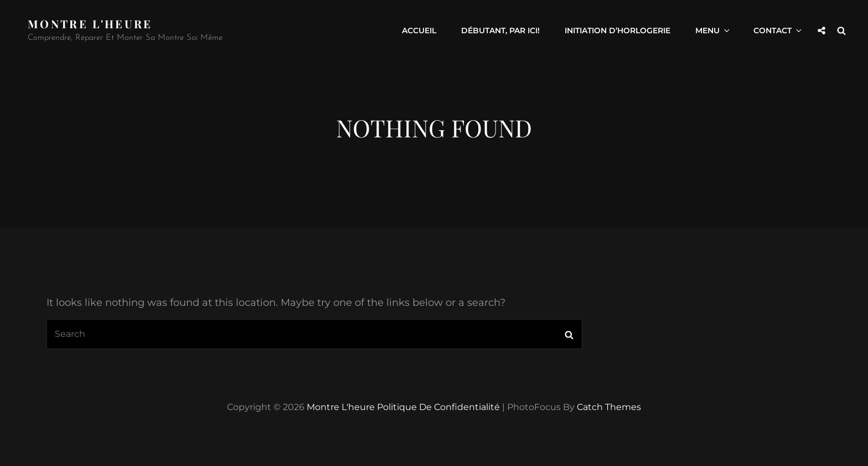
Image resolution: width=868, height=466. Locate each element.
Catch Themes (609, 407)
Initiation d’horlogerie (618, 30)
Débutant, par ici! (500, 30)
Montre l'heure (90, 24)
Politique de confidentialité (438, 407)
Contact (778, 30)
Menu (713, 30)
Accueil (419, 30)
